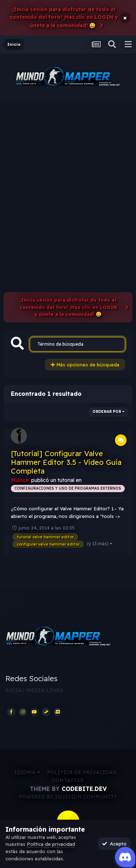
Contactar (68, 780)
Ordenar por (108, 412)
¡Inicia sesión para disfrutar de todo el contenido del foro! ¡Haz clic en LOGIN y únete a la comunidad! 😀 (64, 17)
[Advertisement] (68, 172)
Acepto (114, 844)
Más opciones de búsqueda (85, 365)
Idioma (27, 772)
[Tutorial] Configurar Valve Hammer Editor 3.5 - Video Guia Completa (66, 462)
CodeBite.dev (84, 789)
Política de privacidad (82, 772)
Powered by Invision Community (68, 797)
